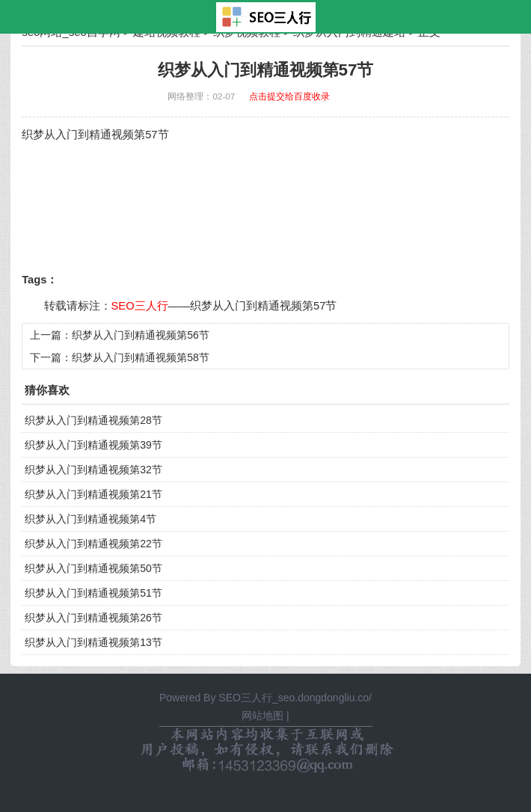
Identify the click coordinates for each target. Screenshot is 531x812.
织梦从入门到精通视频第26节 (93, 618)
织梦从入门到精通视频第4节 (90, 519)
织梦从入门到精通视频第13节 (93, 642)
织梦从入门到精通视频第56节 (141, 335)
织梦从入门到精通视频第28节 (93, 420)
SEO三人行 (140, 306)
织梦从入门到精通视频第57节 (263, 306)
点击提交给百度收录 (289, 96)
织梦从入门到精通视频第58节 (141, 357)
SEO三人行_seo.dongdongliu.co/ (295, 698)
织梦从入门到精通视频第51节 (93, 593)
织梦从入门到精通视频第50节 (93, 568)
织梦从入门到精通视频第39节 (93, 445)
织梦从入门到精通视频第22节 (93, 544)
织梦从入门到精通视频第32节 (93, 470)
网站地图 (263, 716)
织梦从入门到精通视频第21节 (93, 494)
